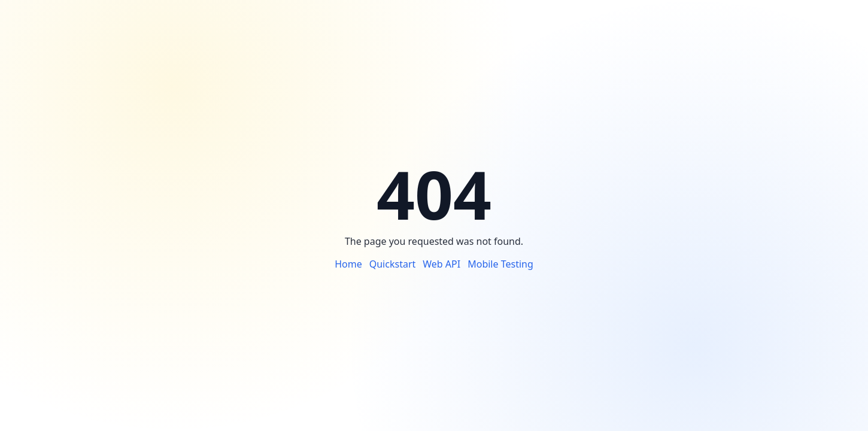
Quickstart (393, 264)
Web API (441, 264)
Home (348, 264)
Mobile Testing (500, 264)
